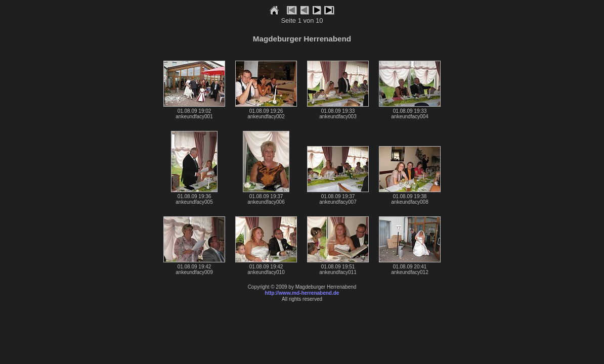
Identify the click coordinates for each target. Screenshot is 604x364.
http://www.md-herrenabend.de (302, 293)
